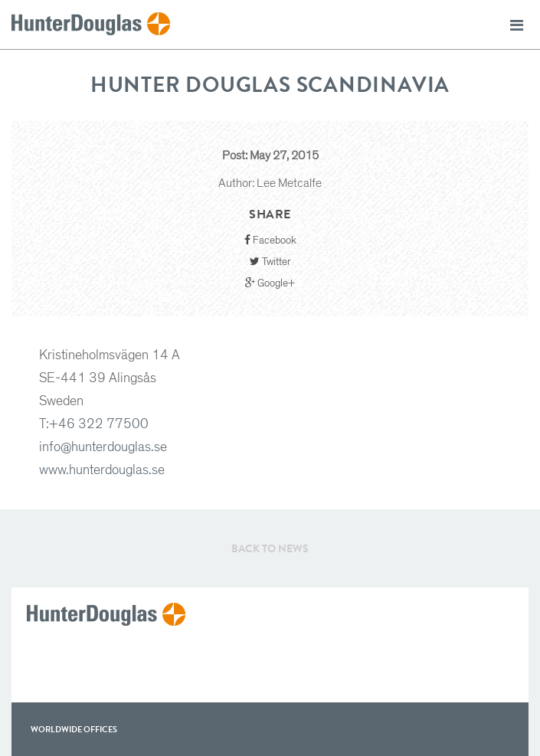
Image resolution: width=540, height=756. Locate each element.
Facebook (270, 240)
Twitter (270, 262)
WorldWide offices (74, 729)
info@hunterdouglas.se (103, 447)
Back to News (270, 548)
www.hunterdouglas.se (102, 470)
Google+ (270, 283)
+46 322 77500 (99, 424)
